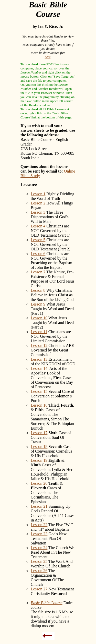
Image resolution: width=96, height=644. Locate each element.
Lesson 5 (38, 240)
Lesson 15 (39, 391)
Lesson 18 (39, 447)
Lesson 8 (38, 290)
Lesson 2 (38, 203)
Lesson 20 (39, 483)
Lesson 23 (39, 534)
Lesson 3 (38, 212)
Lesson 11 (39, 332)
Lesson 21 (39, 506)
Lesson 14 (39, 368)
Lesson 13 (39, 359)
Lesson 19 (39, 460)
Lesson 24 (39, 548)
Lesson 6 (38, 254)
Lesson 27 (39, 589)
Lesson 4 (38, 226)
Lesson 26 (39, 571)
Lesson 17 (39, 433)
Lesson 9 (38, 304)
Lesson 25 (39, 561)
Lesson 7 (38, 272)
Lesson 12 (39, 345)
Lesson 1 (38, 194)
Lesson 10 (39, 318)
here (48, 57)
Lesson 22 (39, 525)
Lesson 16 (39, 405)
